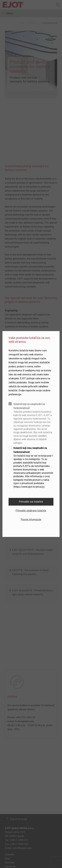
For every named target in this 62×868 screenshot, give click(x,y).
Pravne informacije (31, 519)
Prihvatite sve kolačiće (31, 502)
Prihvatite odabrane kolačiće (31, 511)
